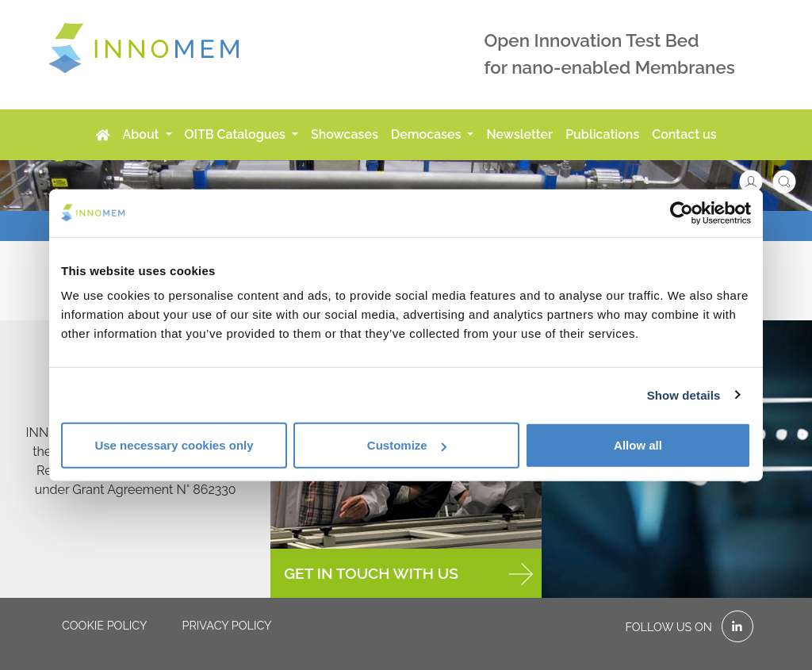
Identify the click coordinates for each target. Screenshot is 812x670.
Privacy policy (226, 625)
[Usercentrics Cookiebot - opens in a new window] (682, 212)
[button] (759, 180)
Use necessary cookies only (174, 445)
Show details (684, 394)
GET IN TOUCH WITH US (408, 574)
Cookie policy (104, 625)
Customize (407, 445)
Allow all (638, 445)
